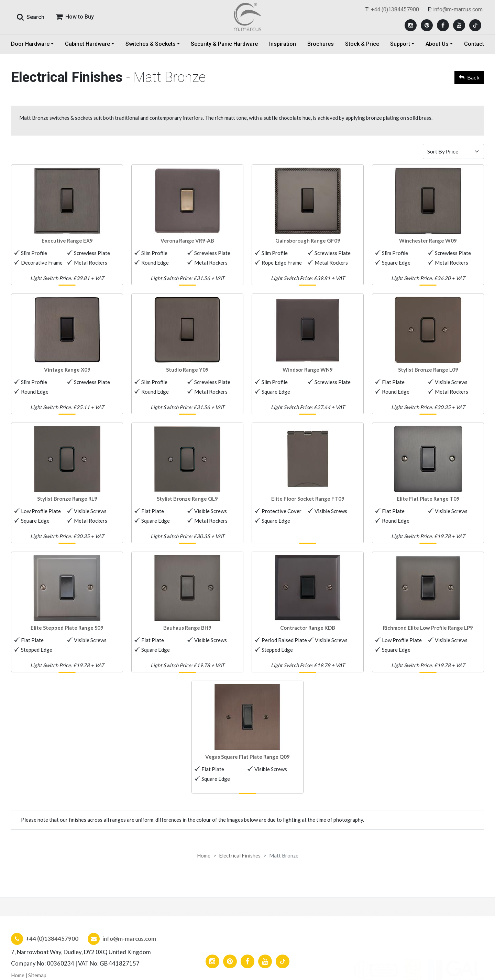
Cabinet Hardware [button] (87, 50)
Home (204, 855)
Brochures (321, 50)
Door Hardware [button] (30, 50)
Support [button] (400, 50)
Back (469, 77)
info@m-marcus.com (458, 13)
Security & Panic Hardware (224, 50)
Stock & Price (362, 50)
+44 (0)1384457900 (395, 13)
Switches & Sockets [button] (151, 50)
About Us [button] (437, 50)
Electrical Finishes (240, 855)
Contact (474, 50)
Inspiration (283, 50)
